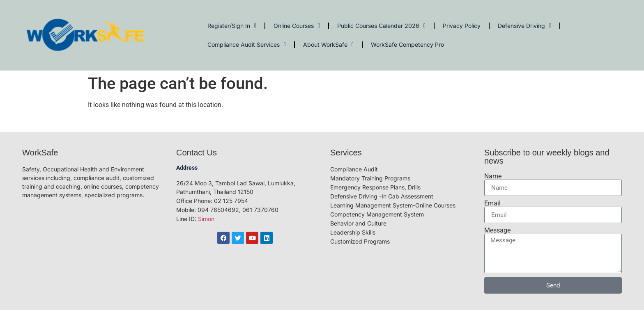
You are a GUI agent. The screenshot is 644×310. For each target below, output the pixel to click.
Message (497, 230)
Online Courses (297, 26)
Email (492, 203)
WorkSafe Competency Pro (407, 44)
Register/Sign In (232, 26)
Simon (206, 219)
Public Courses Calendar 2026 (381, 26)
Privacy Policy (462, 26)
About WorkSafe (328, 45)
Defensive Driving (524, 26)
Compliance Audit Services (247, 45)
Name (493, 176)
